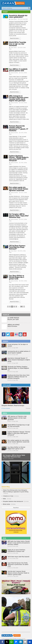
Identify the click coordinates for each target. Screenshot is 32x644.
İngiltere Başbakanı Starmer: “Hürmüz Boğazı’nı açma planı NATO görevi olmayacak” (19, 158)
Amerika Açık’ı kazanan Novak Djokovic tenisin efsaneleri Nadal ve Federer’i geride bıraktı (18, 573)
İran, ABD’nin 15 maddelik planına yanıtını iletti (18, 70)
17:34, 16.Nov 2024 (13, 559)
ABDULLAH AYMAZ (14, 325)
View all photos (6, 408)
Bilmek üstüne (7, 504)
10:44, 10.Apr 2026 (13, 380)
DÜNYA (5, 413)
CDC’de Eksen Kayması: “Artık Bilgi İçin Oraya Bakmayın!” (17, 247)
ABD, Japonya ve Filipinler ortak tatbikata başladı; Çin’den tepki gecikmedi (17, 418)
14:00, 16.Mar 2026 (13, 437)
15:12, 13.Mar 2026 (13, 444)
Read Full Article (15, 38)
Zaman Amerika (13, 73)
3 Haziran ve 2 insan (8, 496)
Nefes (4, 499)
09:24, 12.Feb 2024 (13, 568)
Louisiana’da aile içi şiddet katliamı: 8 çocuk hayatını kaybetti (19, 352)
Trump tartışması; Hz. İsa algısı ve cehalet (18, 345)
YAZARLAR (6, 315)
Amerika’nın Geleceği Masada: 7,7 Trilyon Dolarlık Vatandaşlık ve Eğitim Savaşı (19, 360)
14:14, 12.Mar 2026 (8, 459)
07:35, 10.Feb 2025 (13, 553)
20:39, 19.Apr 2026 (13, 372)
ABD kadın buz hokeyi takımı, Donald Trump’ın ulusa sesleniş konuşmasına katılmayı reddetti (19, 543)
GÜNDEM (5, 341)
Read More (16, 508)
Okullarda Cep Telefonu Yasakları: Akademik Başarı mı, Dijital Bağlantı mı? (18, 368)
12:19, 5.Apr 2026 (23, 19)
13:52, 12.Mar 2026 (13, 451)
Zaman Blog (6, 487)
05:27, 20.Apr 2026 (13, 421)
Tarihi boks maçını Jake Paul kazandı (18, 557)
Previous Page (8, 307)
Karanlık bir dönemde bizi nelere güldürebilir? (18, 16)
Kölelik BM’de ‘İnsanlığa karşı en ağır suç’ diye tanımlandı (18, 44)
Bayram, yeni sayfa (13, 319)
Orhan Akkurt (13, 19)
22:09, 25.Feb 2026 (13, 546)
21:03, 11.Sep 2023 (13, 576)
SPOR (4, 538)
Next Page (24, 307)
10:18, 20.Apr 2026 (13, 355)
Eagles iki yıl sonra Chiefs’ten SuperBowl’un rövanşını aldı (16, 550)
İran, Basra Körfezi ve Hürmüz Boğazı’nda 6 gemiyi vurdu (17, 277)
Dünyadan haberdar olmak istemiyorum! (13, 501)
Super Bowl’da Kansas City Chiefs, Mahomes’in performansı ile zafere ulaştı (18, 564)
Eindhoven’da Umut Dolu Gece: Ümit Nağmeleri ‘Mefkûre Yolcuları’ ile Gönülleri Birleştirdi (19, 377)
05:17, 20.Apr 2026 (13, 363)
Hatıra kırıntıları (12, 326)
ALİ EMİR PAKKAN (13, 318)
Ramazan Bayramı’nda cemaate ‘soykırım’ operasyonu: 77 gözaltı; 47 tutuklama (19, 128)
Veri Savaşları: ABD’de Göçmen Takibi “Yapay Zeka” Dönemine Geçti (19, 216)
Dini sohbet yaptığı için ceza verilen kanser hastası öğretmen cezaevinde (19, 189)
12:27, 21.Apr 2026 (13, 348)
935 (22, 307)
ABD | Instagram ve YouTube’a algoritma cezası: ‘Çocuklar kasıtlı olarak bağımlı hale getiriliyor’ (19, 98)
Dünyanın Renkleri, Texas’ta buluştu (13, 405)
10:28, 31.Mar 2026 (13, 428)
